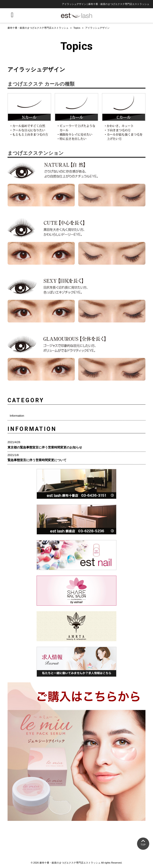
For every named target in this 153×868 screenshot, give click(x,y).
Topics (77, 28)
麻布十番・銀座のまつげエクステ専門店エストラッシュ (38, 28)
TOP (143, 845)
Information (17, 416)
